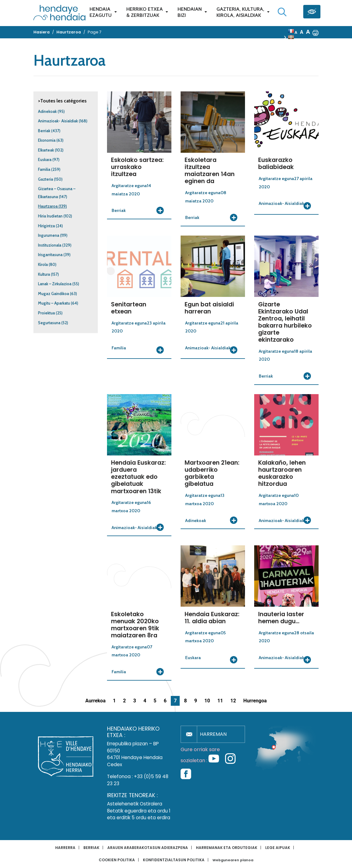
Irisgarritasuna (50, 255)
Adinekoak (47, 111)
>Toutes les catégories (62, 101)
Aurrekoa (95, 701)
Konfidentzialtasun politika (174, 860)
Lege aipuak (278, 848)
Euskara (45, 160)
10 (207, 701)
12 (233, 701)
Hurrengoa (255, 701)
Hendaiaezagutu (101, 12)
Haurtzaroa (48, 206)
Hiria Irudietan (50, 216)
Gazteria (46, 179)
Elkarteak (46, 150)
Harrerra (65, 848)
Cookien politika (117, 860)
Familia (44, 169)
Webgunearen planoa (233, 860)
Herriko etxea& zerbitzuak (145, 12)
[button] (316, 32)
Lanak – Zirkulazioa (55, 284)
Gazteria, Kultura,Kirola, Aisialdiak (240, 12)
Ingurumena (49, 235)
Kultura (44, 274)
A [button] (296, 32)
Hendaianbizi (190, 12)
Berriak (44, 131)
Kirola (43, 265)
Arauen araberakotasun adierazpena (148, 848)
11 (220, 701)
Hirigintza (46, 226)
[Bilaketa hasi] (282, 12)
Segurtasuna (49, 323)
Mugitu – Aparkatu (54, 303)
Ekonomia (47, 140)
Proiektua (46, 313)
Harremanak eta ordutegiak (227, 848)
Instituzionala (50, 245)
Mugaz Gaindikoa (54, 294)
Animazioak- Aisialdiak (58, 121)
